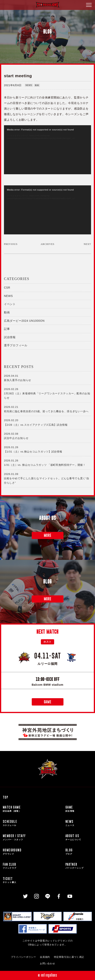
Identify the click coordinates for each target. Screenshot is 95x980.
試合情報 (10, 337)
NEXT (87, 244)
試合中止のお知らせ (47, 436)
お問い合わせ (47, 964)
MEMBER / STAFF (33, 837)
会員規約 (45, 957)
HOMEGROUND (33, 852)
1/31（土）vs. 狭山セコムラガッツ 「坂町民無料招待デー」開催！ (47, 462)
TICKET (33, 880)
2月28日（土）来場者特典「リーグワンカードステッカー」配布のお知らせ (47, 393)
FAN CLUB (33, 866)
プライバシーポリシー (24, 957)
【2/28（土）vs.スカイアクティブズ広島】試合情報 (47, 422)
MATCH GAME (33, 809)
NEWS (29, 85)
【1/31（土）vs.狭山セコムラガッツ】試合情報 (47, 449)
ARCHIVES (48, 244)
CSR (7, 288)
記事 (7, 329)
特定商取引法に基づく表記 (69, 957)
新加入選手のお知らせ (47, 378)
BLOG (79, 852)
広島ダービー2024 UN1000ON (24, 321)
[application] (47, 150)
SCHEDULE (33, 823)
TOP (5, 797)
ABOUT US (79, 837)
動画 (37, 85)
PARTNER (79, 866)
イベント (10, 304)
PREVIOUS (11, 244)
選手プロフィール (16, 345)
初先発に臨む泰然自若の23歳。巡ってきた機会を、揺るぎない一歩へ (47, 409)
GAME (48, 702)
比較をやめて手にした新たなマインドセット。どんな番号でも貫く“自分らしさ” (47, 478)
